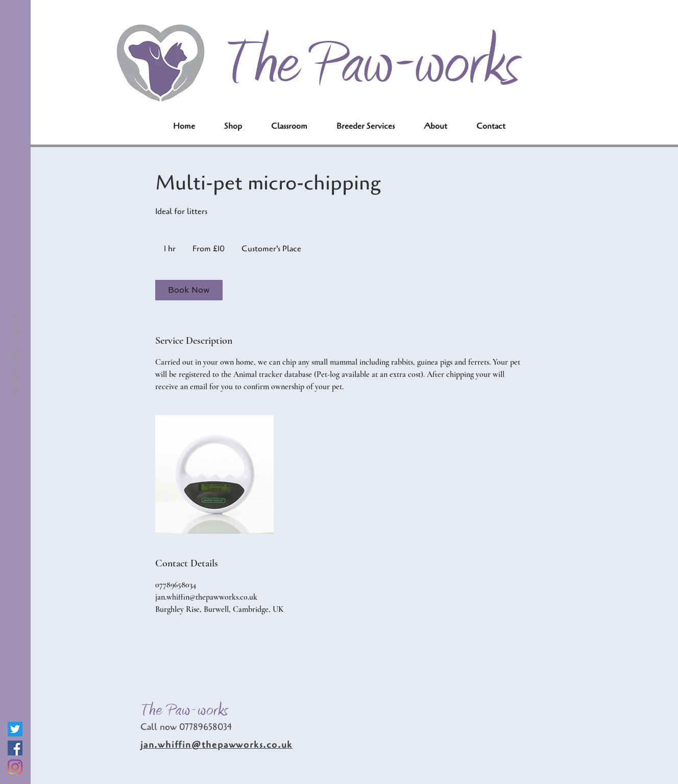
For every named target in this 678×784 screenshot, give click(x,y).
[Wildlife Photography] (16, 351)
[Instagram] (15, 767)
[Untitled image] (214, 474)
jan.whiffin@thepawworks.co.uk (216, 745)
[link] (189, 290)
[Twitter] (15, 729)
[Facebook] (15, 748)
